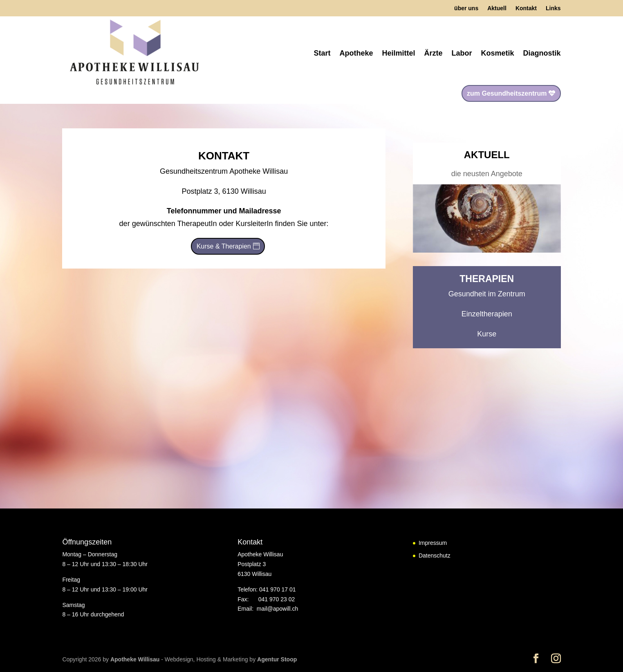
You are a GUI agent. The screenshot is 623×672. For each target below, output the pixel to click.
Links (553, 8)
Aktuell (497, 8)
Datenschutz (435, 556)
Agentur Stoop (277, 659)
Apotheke (356, 53)
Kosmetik (498, 53)
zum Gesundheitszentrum (507, 93)
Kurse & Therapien (224, 246)
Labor (462, 53)
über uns (466, 8)
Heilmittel (398, 53)
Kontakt (526, 8)
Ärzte (434, 53)
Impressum (433, 543)
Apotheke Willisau (136, 659)
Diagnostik (542, 53)
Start (322, 53)
